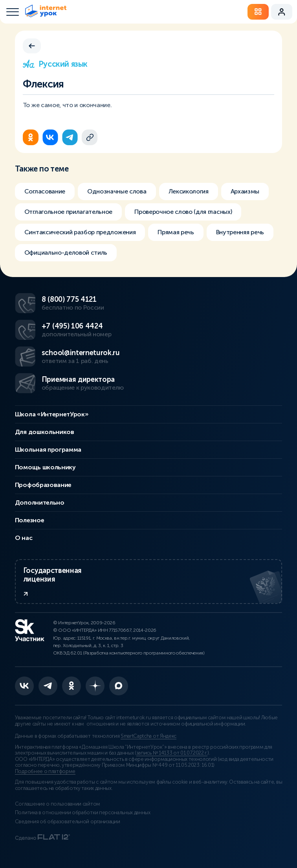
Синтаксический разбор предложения (80, 232)
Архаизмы (245, 191)
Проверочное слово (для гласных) (183, 212)
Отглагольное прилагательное (68, 212)
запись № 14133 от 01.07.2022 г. (172, 753)
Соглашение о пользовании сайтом (58, 804)
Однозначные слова (117, 191)
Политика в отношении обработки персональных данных (83, 813)
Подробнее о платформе (45, 771)
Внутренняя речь (240, 232)
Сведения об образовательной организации (68, 822)
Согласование (45, 191)
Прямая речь (176, 232)
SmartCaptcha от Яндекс (148, 736)
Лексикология (189, 191)
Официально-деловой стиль (66, 253)
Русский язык (55, 64)
